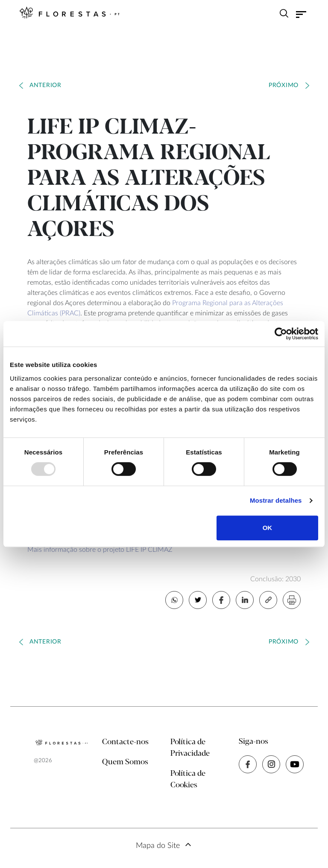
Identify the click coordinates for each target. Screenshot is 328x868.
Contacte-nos (125, 742)
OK (268, 528)
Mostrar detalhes (276, 500)
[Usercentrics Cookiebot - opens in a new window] (281, 334)
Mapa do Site (158, 846)
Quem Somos (125, 762)
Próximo (284, 85)
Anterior (45, 85)
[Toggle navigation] (301, 15)
